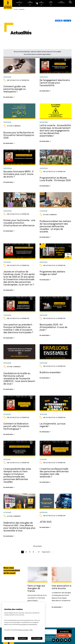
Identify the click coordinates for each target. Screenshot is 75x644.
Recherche (70, 3)
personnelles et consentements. (28, 624)
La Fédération (19, 2)
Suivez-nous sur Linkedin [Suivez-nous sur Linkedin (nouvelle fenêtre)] (53, 640)
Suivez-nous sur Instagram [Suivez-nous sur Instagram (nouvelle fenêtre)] (62, 640)
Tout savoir (51, 2)
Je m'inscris (64, 632)
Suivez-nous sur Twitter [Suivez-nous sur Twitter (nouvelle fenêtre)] (70, 640)
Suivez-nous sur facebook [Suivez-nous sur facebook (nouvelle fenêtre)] (57, 640)
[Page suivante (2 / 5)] (47, 552)
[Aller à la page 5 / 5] (39, 552)
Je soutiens (41, 2)
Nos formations (61, 2)
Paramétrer (23, 638)
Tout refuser (9, 638)
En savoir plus (8, 97)
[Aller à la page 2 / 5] (26, 552)
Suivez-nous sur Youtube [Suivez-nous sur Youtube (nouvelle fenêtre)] (65, 640)
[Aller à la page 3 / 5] (30, 552)
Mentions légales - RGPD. (26, 630)
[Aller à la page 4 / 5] (33, 552)
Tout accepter (37, 638)
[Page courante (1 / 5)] (22, 552)
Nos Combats (30, 2)
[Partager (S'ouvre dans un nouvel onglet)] (59, 21)
